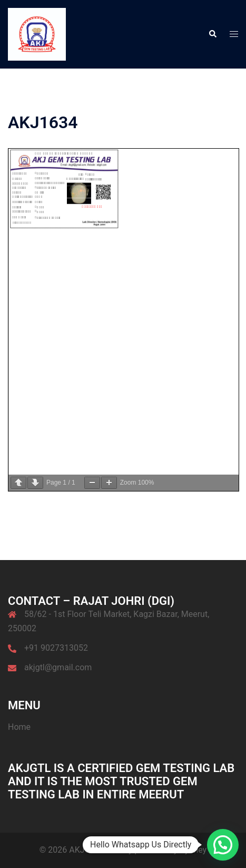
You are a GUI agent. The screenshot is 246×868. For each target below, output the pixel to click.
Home (19, 727)
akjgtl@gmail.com (58, 667)
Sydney (193, 850)
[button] (212, 34)
